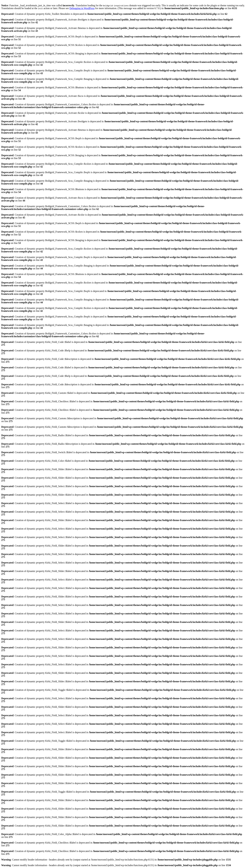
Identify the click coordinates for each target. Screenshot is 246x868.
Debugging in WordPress (82, 8)
